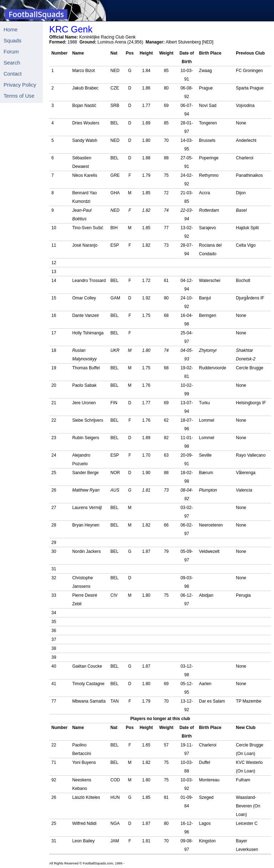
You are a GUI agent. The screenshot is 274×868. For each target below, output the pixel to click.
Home (11, 30)
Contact (13, 74)
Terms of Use (19, 96)
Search (12, 63)
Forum (11, 52)
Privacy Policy (20, 85)
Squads (12, 41)
